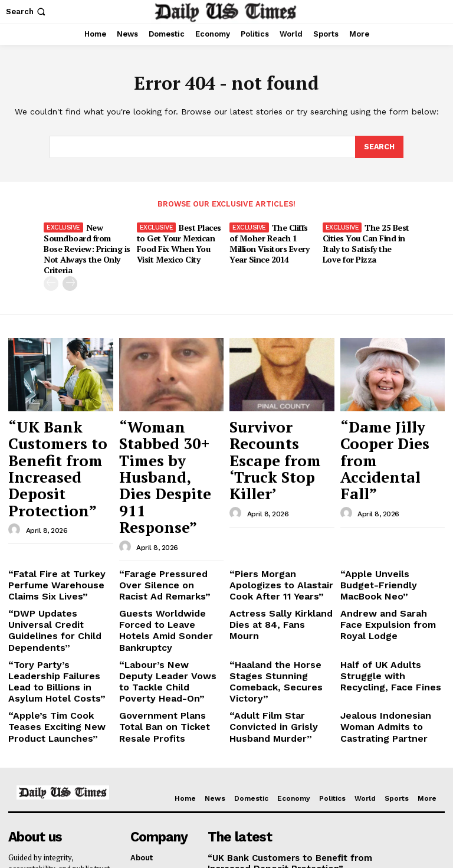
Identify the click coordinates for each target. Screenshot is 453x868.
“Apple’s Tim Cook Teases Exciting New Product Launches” (58, 605)
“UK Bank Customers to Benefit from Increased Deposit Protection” (59, 425)
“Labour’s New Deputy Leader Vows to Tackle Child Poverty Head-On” (165, 572)
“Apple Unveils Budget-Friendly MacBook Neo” (386, 500)
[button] (27, 12)
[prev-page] (51, 269)
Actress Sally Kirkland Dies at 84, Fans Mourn (273, 534)
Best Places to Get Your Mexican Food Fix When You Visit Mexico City (179, 241)
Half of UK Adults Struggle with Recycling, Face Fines (391, 567)
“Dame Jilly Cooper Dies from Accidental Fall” (388, 420)
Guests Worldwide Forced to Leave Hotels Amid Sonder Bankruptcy (169, 538)
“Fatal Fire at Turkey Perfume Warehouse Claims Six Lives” (48, 505)
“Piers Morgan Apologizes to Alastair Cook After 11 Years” (280, 505)
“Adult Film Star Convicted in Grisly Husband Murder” (281, 601)
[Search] (379, 148)
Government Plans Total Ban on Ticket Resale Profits (165, 605)
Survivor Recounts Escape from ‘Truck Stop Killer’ (277, 420)
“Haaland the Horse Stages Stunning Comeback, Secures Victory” (282, 572)
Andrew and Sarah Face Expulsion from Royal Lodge (387, 538)
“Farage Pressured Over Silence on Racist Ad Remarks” (166, 505)
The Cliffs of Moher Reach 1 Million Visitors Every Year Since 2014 (273, 241)
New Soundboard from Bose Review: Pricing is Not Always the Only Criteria (87, 241)
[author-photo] (16, 459)
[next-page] (70, 269)
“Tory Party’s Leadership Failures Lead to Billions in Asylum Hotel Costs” (60, 572)
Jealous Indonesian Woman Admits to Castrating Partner (378, 605)
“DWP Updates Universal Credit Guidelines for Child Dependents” (60, 538)
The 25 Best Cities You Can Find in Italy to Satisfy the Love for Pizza (365, 241)
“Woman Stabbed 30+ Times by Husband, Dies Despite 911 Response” (162, 431)
